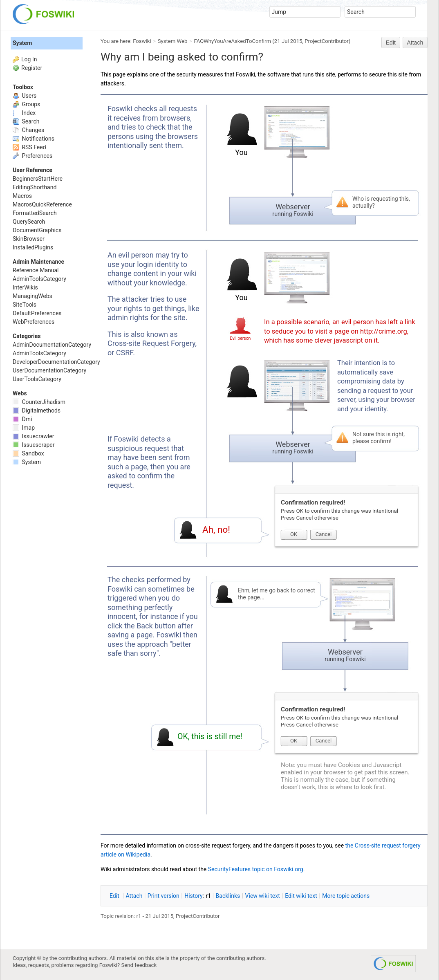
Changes (28, 130)
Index (24, 113)
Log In (29, 59)
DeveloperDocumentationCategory (56, 362)
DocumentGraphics (37, 230)
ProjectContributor (327, 41)
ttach (134, 896)
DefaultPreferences (37, 313)
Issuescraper (34, 445)
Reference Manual (36, 270)
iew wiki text (263, 896)
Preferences (32, 156)
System (22, 43)
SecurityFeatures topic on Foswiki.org (256, 869)
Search (26, 121)
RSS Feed (29, 147)
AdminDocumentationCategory (52, 345)
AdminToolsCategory (39, 279)
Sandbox (28, 453)
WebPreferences (34, 322)
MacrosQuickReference (42, 204)
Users (25, 96)
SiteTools (25, 305)
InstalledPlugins (33, 247)
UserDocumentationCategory (49, 370)
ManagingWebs (32, 296)
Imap (24, 428)
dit (115, 896)
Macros (22, 196)
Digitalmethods (37, 410)
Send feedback (139, 965)
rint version (164, 896)
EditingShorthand (35, 187)
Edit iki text (301, 896)
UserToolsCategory (37, 379)
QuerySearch (29, 222)
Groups (26, 104)
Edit (391, 43)
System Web (173, 41)
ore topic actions (346, 896)
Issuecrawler (33, 436)
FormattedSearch (35, 213)
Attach (415, 43)
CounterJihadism (39, 402)
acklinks (228, 896)
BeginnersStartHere (38, 179)
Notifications (34, 139)
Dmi (22, 419)
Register (32, 68)
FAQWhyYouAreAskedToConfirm (233, 41)
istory (194, 896)
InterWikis (25, 287)
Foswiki (142, 41)
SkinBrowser (29, 239)
